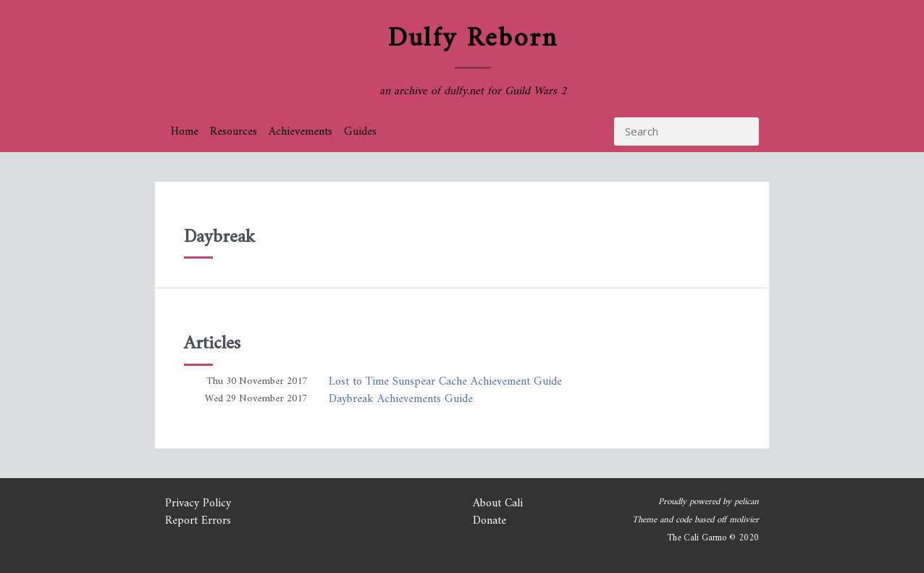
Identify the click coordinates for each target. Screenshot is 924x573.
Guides (360, 132)
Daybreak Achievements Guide (401, 399)
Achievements (301, 132)
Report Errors (198, 521)
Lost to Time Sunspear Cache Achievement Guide (445, 382)
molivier (744, 520)
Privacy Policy (198, 503)
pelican (747, 502)
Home (185, 132)
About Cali (498, 503)
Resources (234, 132)
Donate (490, 521)
